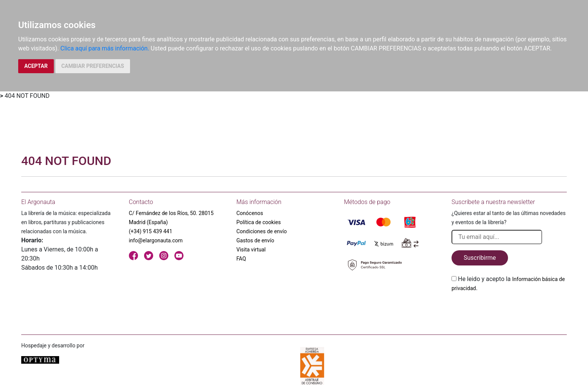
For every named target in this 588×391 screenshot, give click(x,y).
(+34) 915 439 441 (151, 231)
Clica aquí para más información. (105, 48)
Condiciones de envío (262, 231)
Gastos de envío (256, 240)
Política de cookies (259, 222)
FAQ (241, 259)
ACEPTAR (36, 66)
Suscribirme (480, 258)
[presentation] (509, 311)
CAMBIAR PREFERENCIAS (93, 66)
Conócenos (250, 213)
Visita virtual (251, 250)
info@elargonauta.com (156, 240)
